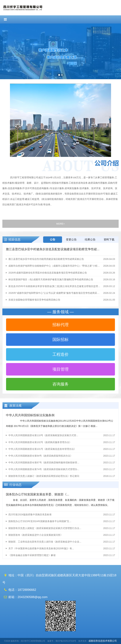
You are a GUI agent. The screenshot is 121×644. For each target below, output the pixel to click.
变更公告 (71, 240)
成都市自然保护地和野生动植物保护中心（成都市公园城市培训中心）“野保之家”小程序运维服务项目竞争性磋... (60, 266)
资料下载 (109, 240)
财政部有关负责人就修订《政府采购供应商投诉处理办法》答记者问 (60, 476)
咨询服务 (60, 384)
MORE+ (60, 224)
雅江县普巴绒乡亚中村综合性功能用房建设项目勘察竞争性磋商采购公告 (60, 259)
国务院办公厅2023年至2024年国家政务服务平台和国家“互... (60, 521)
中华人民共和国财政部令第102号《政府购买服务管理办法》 (60, 442)
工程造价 (60, 354)
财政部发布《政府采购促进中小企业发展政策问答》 (60, 535)
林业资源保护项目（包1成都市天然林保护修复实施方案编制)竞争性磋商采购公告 (60, 280)
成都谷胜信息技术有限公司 (103, 641)
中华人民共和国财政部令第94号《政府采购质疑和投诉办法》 (60, 456)
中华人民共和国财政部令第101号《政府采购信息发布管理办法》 (60, 449)
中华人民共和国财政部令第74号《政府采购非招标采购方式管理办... (60, 469)
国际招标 (60, 339)
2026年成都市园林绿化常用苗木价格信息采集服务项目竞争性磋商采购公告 (60, 273)
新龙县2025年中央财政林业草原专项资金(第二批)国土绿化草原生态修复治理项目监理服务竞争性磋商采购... (60, 286)
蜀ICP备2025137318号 (66, 641)
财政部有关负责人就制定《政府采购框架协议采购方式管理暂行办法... (60, 528)
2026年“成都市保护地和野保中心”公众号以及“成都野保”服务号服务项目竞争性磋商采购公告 (60, 293)
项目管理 (60, 369)
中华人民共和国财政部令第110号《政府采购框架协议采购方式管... (60, 435)
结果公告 (90, 240)
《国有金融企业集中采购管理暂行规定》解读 (60, 555)
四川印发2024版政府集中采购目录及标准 (60, 515)
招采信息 (12, 240)
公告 (53, 240)
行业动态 (12, 485)
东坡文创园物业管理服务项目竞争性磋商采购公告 (60, 300)
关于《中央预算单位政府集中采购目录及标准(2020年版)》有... (60, 549)
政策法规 (12, 406)
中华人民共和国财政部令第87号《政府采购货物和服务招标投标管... (60, 463)
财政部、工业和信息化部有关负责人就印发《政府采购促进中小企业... (60, 542)
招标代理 (60, 325)
